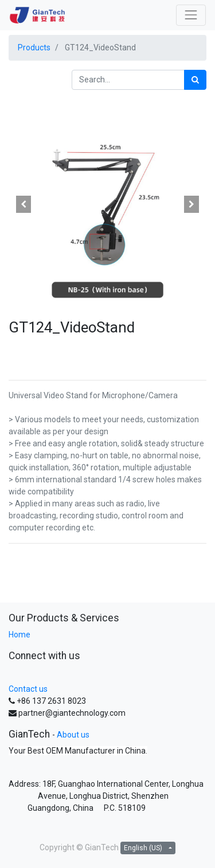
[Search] (195, 80)
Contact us (28, 689)
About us (73, 735)
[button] (24, 204)
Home (19, 635)
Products (34, 47)
